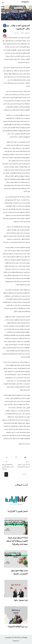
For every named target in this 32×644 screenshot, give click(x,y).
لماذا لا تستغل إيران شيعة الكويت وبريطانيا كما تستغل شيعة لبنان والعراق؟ (17, 541)
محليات (16, 33)
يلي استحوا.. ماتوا (21, 600)
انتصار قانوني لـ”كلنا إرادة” (17, 511)
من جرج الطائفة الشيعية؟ (18, 627)
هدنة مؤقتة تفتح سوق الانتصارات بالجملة (19, 572)
